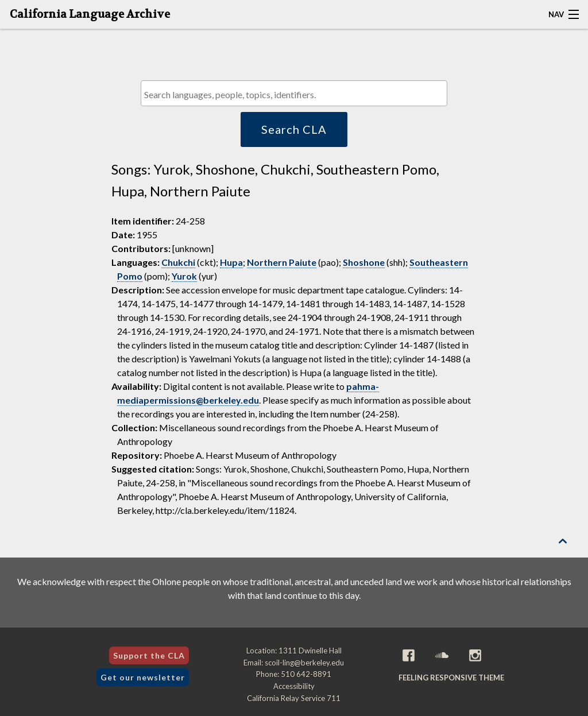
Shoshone (364, 262)
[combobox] (294, 93)
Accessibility (294, 686)
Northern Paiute (282, 262)
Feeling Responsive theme (451, 678)
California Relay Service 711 (294, 698)
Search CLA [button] (294, 129)
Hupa (231, 262)
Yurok (184, 276)
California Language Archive (90, 14)
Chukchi (178, 262)
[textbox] (297, 94)
